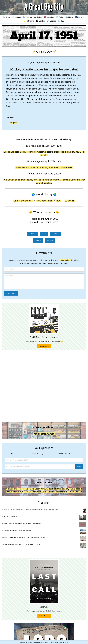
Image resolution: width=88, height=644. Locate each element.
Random (50, 240)
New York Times (44, 201)
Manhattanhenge (44, 434)
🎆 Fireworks (80, 17)
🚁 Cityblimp (29, 21)
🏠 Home (7, 17)
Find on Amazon (44, 346)
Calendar (38, 240)
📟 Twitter (38, 17)
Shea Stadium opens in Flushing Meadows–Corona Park (44, 167)
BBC (59, 201)
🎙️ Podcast (28, 17)
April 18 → (55, 234)
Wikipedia (14, 123)
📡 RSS (61, 21)
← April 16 (33, 234)
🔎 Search (51, 21)
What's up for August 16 (9, 516)
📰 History (17, 17)
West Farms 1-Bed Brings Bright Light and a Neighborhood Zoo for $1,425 (26, 537)
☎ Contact (41, 21)
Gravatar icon (65, 260)
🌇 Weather (49, 17)
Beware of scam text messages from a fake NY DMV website (21, 523)
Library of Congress (23, 201)
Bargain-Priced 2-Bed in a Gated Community (16, 530)
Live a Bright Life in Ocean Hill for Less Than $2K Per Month (21, 545)
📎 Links (69, 17)
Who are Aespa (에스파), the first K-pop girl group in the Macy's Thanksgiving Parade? (30, 509)
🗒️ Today (60, 17)
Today (44, 234)
